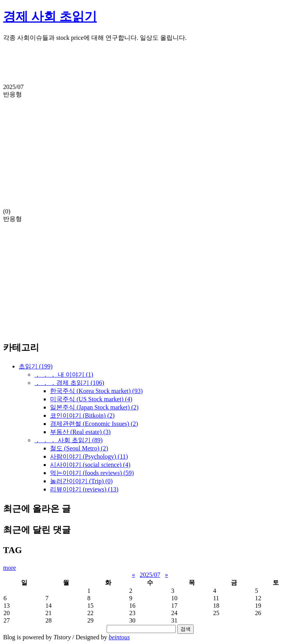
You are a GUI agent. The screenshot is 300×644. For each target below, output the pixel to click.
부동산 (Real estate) (80, 432)
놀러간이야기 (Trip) (81, 481)
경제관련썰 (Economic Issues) (94, 424)
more (10, 568)
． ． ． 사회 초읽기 (69, 440)
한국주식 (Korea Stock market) (96, 391)
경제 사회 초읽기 (50, 16)
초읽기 (36, 366)
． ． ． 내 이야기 (64, 374)
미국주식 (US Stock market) (91, 399)
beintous (119, 637)
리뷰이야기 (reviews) (84, 489)
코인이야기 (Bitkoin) (82, 415)
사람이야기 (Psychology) (89, 456)
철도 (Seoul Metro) (79, 448)
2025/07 (150, 575)
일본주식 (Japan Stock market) (94, 407)
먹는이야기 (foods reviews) (92, 473)
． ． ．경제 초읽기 (69, 383)
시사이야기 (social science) (90, 465)
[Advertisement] (150, 66)
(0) (150, 149)
